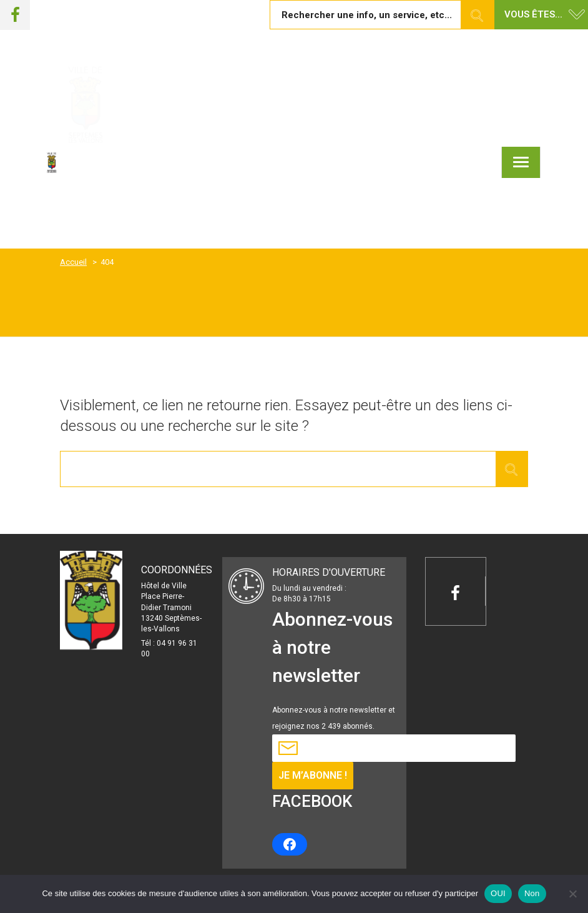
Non (532, 893)
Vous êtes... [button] (533, 14)
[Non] (572, 894)
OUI (498, 893)
